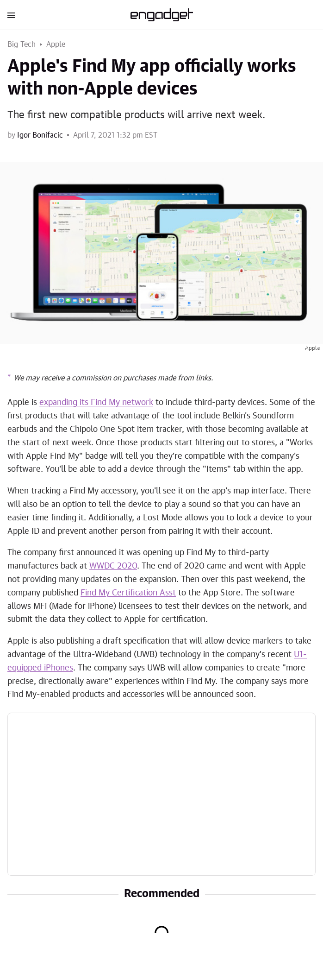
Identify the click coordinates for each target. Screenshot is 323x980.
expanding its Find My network (96, 403)
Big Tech (22, 44)
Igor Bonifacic (40, 135)
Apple (56, 44)
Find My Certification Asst (128, 593)
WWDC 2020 (113, 566)
